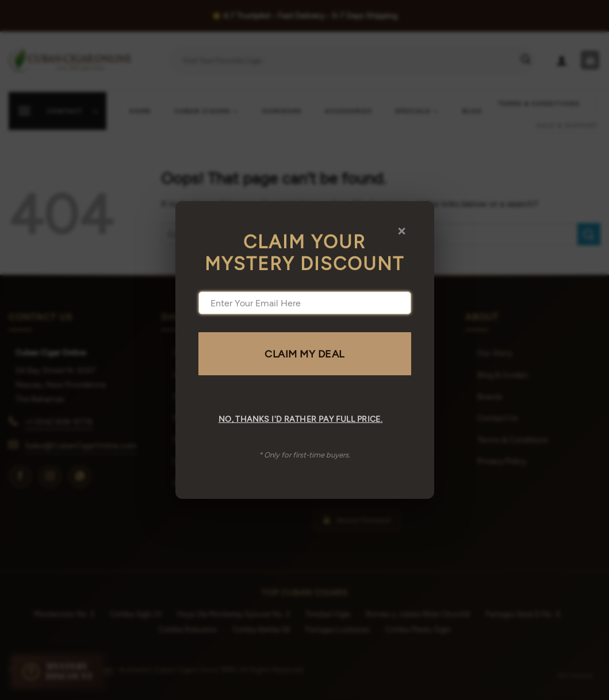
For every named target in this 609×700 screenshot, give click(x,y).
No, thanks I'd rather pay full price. (301, 419)
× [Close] (402, 230)
